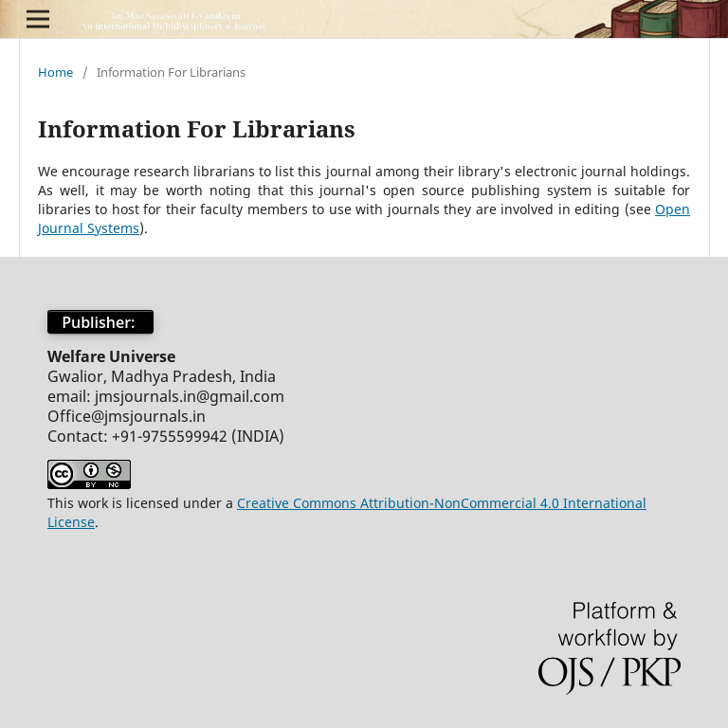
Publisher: (100, 322)
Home (55, 72)
